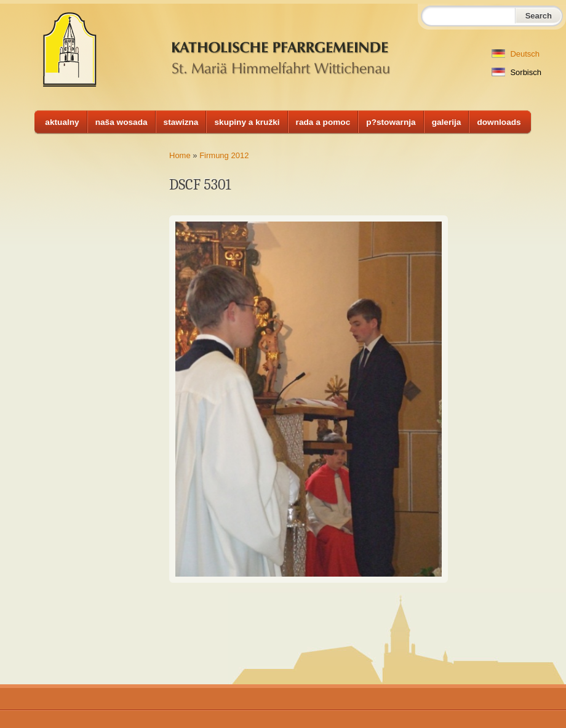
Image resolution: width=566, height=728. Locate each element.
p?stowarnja (391, 122)
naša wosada (122, 122)
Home (180, 155)
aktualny (62, 122)
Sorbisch (516, 72)
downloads (499, 122)
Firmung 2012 (224, 155)
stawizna (181, 122)
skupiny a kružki (247, 122)
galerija (447, 122)
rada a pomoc (323, 122)
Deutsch (516, 54)
